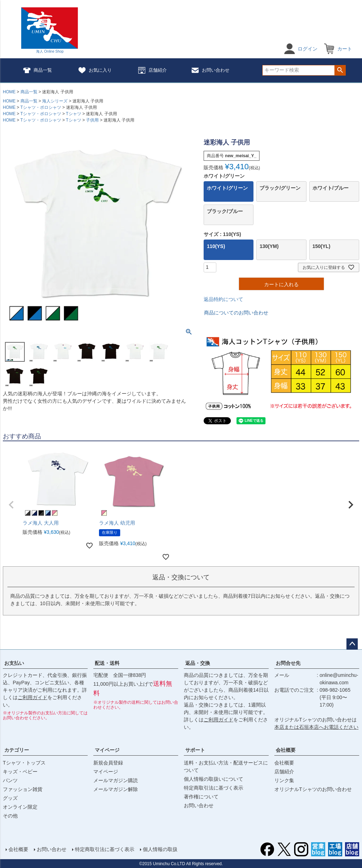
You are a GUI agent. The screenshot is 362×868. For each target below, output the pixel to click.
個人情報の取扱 (160, 849)
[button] (11, 505)
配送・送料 (107, 663)
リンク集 (284, 780)
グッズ (10, 798)
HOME (9, 92)
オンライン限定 (20, 807)
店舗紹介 (153, 70)
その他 (10, 816)
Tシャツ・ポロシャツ (40, 107)
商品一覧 (38, 70)
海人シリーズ (55, 101)
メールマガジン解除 (116, 789)
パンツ (10, 780)
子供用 (92, 120)
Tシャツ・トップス (24, 763)
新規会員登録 (108, 763)
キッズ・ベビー (20, 772)
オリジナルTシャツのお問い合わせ (313, 789)
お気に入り (95, 70)
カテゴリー (17, 750)
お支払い (14, 663)
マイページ (107, 750)
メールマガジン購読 (116, 780)
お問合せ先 (288, 663)
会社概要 (286, 750)
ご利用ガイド (33, 697)
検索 (340, 70)
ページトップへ (352, 644)
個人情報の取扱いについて (214, 779)
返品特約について (223, 299)
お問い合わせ (211, 70)
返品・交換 (198, 663)
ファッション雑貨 (23, 789)
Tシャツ (73, 114)
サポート (195, 750)
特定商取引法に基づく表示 (214, 788)
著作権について (201, 797)
